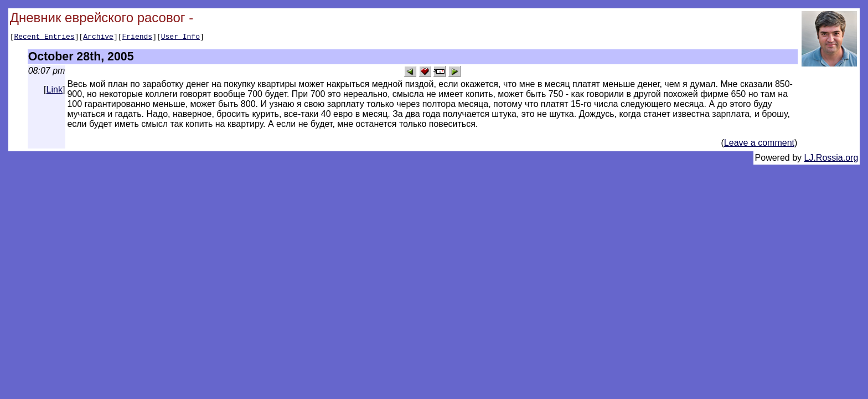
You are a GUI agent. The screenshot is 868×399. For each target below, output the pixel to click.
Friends (138, 38)
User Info (180, 38)
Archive (98, 38)
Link (55, 91)
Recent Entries (44, 38)
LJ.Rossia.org (831, 159)
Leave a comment (759, 144)
